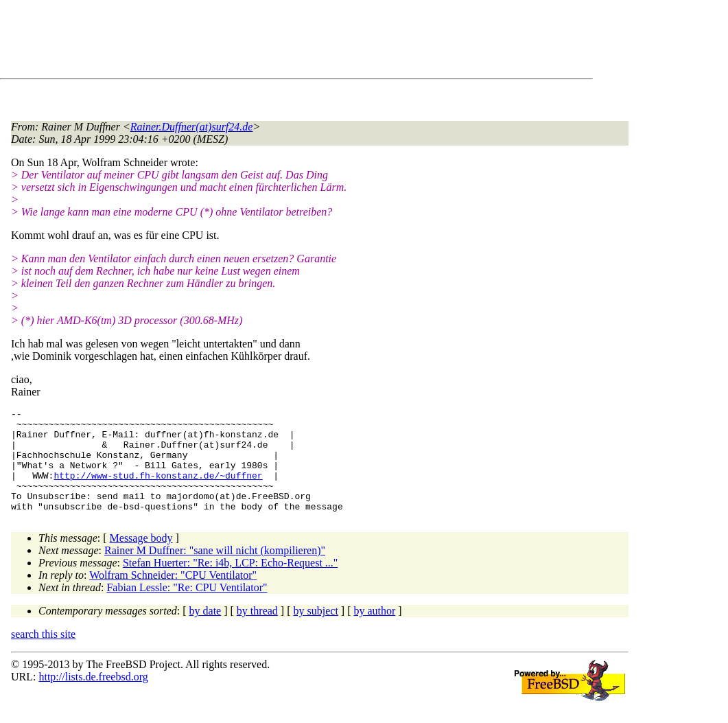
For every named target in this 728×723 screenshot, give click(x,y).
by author (374, 631)
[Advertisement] (261, 42)
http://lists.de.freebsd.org (93, 697)
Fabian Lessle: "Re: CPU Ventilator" (187, 608)
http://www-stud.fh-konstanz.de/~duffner (158, 490)
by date (206, 631)
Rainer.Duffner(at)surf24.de (192, 127)
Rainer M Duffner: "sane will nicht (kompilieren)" (215, 571)
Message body (141, 559)
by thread (257, 631)
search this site (43, 655)
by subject (316, 631)
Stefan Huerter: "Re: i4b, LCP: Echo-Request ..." (230, 583)
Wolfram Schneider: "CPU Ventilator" (173, 596)
